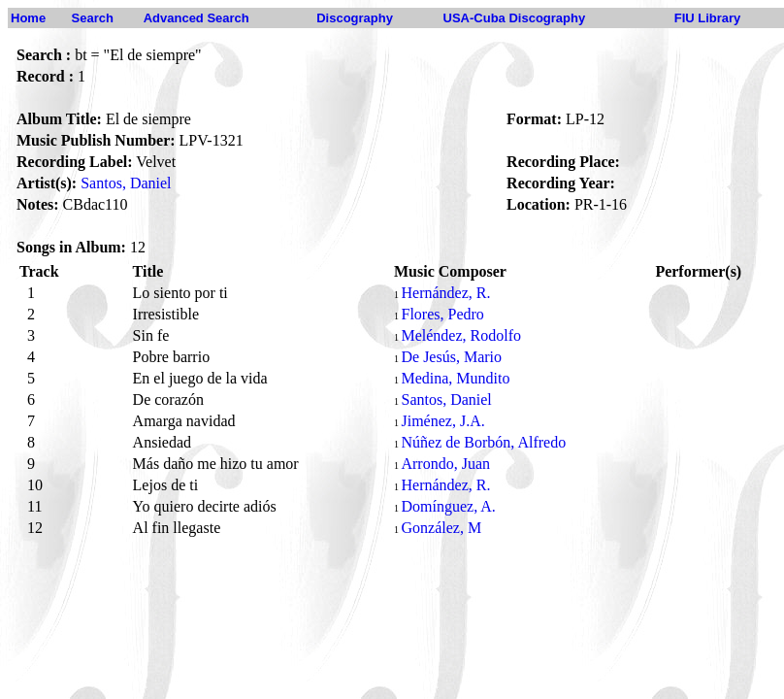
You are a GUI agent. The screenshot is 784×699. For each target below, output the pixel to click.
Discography (355, 18)
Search (93, 18)
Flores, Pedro (442, 314)
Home (28, 18)
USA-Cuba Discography (515, 18)
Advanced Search (196, 18)
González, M (441, 528)
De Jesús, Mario (451, 357)
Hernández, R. (445, 293)
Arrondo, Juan (445, 464)
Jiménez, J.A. (442, 421)
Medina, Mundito (455, 378)
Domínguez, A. (448, 506)
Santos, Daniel (126, 183)
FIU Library (708, 18)
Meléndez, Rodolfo (461, 335)
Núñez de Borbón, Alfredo (483, 442)
